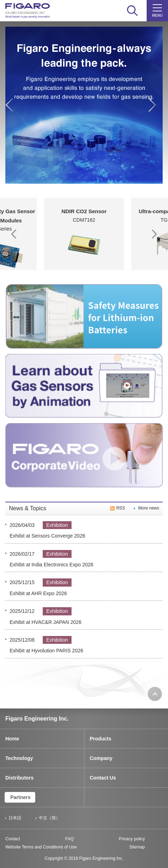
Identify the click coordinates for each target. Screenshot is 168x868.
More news (149, 508)
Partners (20, 797)
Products (101, 739)
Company (101, 758)
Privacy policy (132, 839)
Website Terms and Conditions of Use (41, 847)
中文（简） (49, 818)
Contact (13, 839)
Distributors (19, 778)
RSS (121, 508)
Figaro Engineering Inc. (37, 719)
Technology (19, 758)
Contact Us (103, 778)
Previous (12, 109)
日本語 (15, 818)
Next (156, 109)
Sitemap (137, 847)
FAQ (69, 839)
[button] (14, 234)
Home (12, 739)
